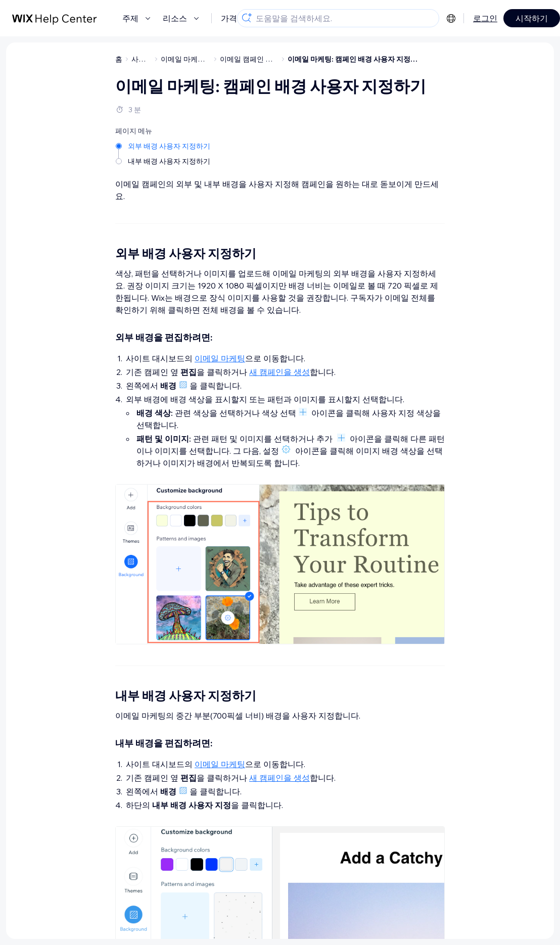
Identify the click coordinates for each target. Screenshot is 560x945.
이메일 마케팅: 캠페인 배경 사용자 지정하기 (356, 59)
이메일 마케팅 (220, 358)
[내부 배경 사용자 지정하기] (164, 161)
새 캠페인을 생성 (279, 372)
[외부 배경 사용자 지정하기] (164, 146)
